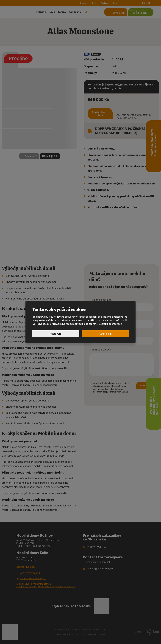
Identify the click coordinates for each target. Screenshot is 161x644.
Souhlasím (105, 334)
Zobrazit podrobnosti (110, 324)
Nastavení (56, 334)
